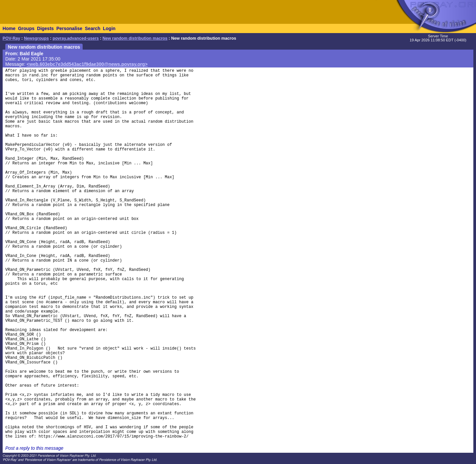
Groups (26, 28)
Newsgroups (36, 38)
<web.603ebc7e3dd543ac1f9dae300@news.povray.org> (87, 64)
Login (109, 28)
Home (9, 28)
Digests (45, 28)
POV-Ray (11, 38)
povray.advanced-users (76, 38)
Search (93, 28)
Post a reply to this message (34, 448)
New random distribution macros (135, 38)
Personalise (69, 28)
